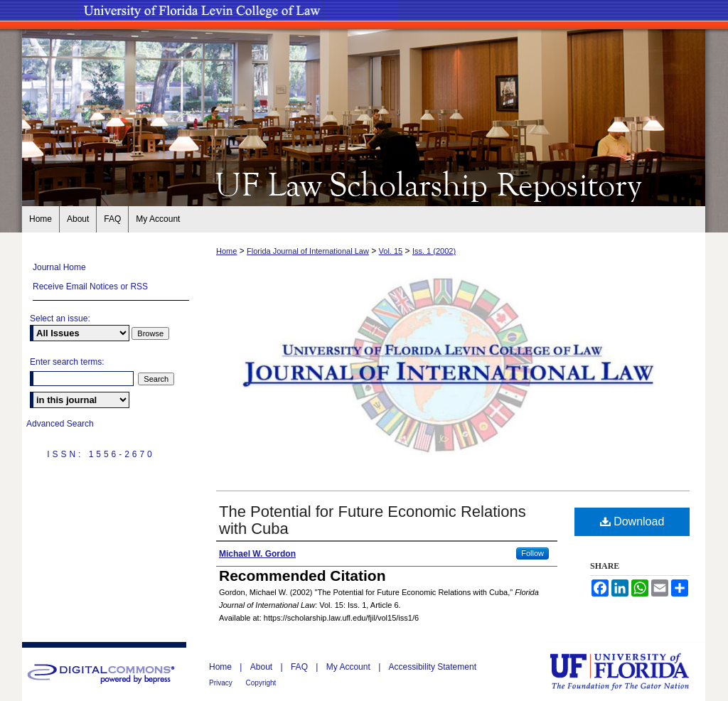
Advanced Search (60, 424)
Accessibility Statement (433, 667)
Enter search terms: (67, 362)
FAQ (300, 667)
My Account (349, 667)
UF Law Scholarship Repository (364, 183)
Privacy (222, 683)
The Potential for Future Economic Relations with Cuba (373, 520)
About (263, 667)
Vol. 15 (391, 251)
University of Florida (630, 671)
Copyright (261, 683)
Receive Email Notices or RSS (90, 287)
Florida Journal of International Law (308, 251)
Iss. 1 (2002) (434, 251)
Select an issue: (60, 319)
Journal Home (59, 267)
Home (226, 251)
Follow (532, 553)
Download (632, 521)
